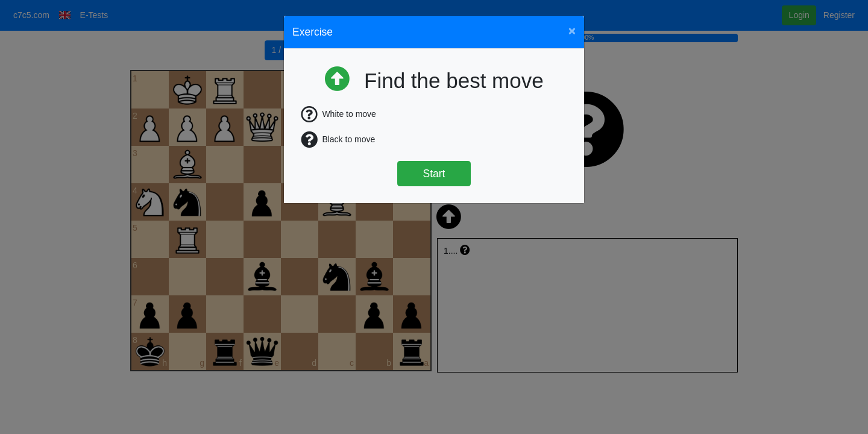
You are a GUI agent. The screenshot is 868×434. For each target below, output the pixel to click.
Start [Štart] (434, 174)
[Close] (572, 30)
